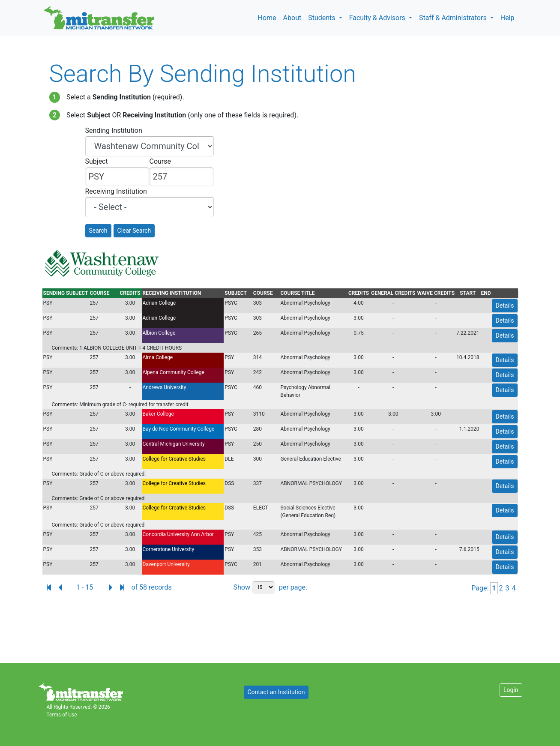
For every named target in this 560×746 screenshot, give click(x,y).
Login (511, 690)
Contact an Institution (276, 692)
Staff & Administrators (454, 18)
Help (508, 18)
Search (98, 231)
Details (505, 306)
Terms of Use (62, 715)
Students (322, 18)
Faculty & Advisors (378, 18)
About (292, 18)
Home (267, 18)
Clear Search (134, 231)
